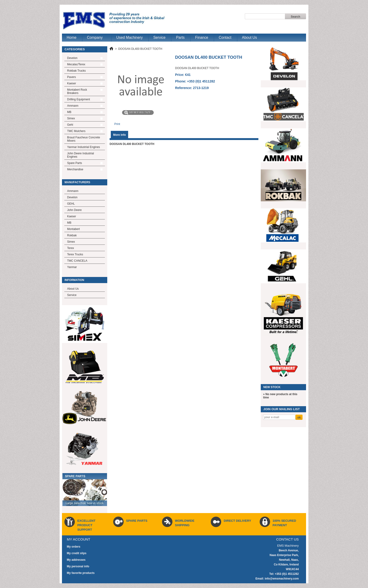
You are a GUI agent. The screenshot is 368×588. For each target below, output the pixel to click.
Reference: (184, 88)
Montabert (73, 229)
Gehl (70, 125)
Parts (180, 37)
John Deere (74, 210)
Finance (202, 37)
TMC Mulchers (76, 131)
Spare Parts (75, 163)
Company (96, 39)
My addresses (76, 560)
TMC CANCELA (77, 261)
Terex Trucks (75, 254)
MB (69, 112)
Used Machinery (129, 37)
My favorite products (81, 573)
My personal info (78, 566)
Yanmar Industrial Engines (84, 147)
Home (72, 37)
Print (117, 124)
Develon (72, 58)
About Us (249, 37)
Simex (71, 118)
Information (74, 280)
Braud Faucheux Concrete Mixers (84, 139)
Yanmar (72, 267)
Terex (71, 248)
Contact (225, 37)
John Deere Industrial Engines (80, 155)
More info (119, 135)
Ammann (73, 106)
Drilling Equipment (79, 99)
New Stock (272, 387)
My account (79, 539)
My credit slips (77, 553)
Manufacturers (77, 182)
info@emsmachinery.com (282, 579)
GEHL (71, 204)
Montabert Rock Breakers (77, 91)
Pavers (71, 77)
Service (159, 37)
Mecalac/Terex (76, 64)
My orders (74, 547)
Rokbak (72, 235)
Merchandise (75, 169)
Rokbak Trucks (76, 71)
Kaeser (72, 83)
